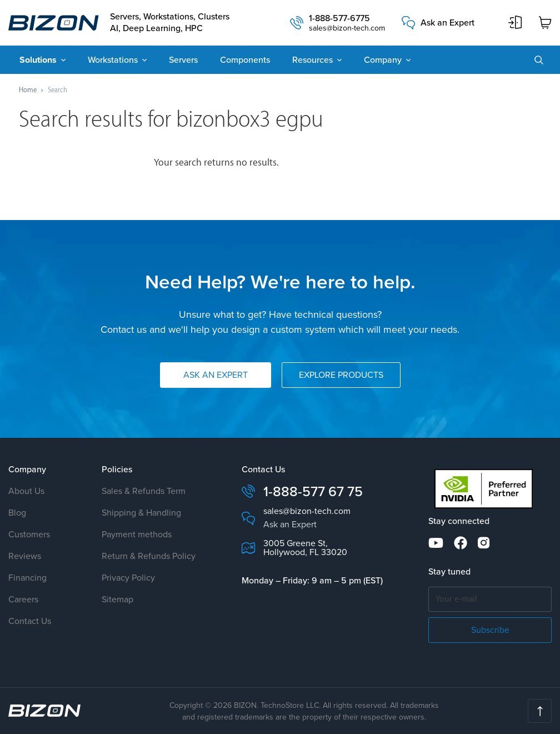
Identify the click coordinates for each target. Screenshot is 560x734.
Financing (27, 578)
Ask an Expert (447, 23)
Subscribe (490, 630)
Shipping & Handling (141, 513)
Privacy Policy (128, 578)
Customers (29, 534)
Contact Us (30, 621)
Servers (183, 60)
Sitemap (117, 599)
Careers (23, 599)
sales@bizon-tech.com (347, 28)
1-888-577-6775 (339, 18)
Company (383, 60)
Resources (312, 60)
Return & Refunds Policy (149, 556)
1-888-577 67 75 (313, 491)
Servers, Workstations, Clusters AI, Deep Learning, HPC (170, 23)
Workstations (113, 60)
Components (245, 60)
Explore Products (341, 375)
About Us (26, 491)
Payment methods (137, 534)
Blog (17, 513)
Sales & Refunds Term (144, 491)
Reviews (25, 556)
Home (28, 90)
